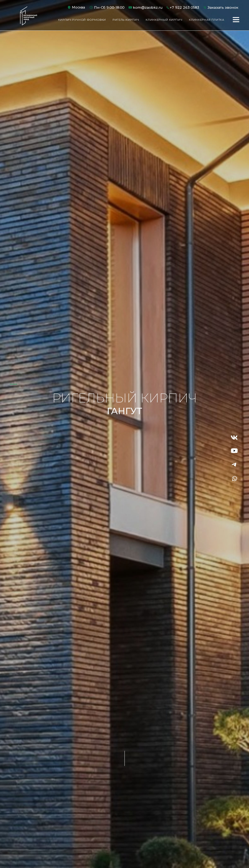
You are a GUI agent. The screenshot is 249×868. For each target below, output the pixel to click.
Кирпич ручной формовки (82, 20)
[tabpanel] (124, 434)
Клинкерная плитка (207, 20)
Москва (78, 8)
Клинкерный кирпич (164, 20)
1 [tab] (14, 384)
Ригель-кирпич (126, 20)
